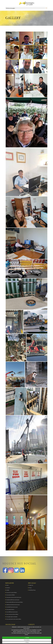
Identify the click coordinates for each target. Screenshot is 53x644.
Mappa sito (31, 585)
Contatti (8, 590)
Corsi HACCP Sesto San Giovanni (12, 607)
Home (7, 585)
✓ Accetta (27, 638)
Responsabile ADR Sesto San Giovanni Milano (15, 602)
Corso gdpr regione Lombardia (12, 617)
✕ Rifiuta (27, 642)
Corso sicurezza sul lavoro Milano (12, 614)
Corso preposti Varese (10, 610)
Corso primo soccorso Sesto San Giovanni (14, 597)
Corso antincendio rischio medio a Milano (14, 619)
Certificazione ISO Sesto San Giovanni (13, 605)
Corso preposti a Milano (11, 595)
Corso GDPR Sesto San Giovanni (12, 612)
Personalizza (27, 640)
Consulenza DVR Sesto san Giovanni (13, 600)
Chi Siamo (8, 588)
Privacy (30, 588)
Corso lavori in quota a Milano (12, 593)
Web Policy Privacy (32, 590)
